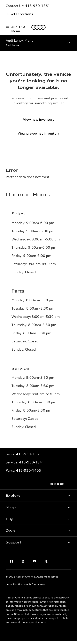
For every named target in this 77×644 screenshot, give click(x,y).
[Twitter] (46, 561)
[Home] (38, 27)
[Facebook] (11, 561)
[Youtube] (34, 561)
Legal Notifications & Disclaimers (26, 584)
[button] (38, 495)
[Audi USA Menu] (17, 29)
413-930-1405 (29, 470)
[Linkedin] (23, 561)
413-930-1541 (32, 462)
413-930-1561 (38, 6)
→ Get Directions (19, 14)
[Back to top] (61, 484)
